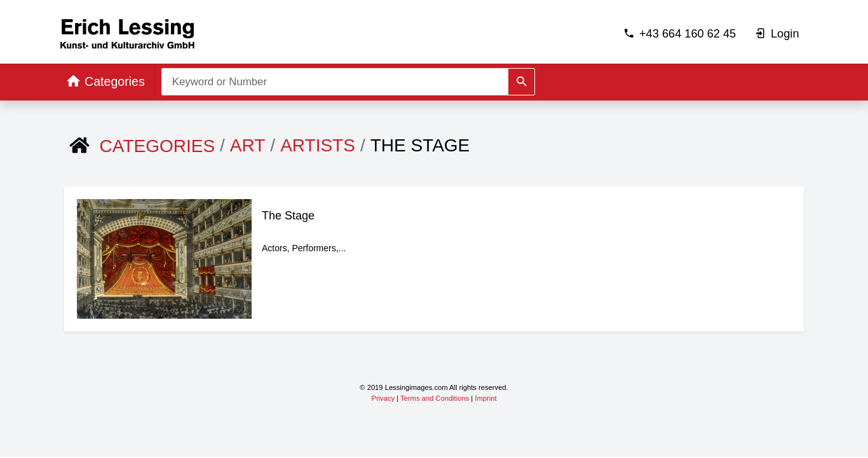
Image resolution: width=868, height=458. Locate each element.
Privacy (383, 398)
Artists (318, 145)
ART (248, 145)
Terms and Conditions (435, 398)
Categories (158, 146)
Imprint (485, 398)
